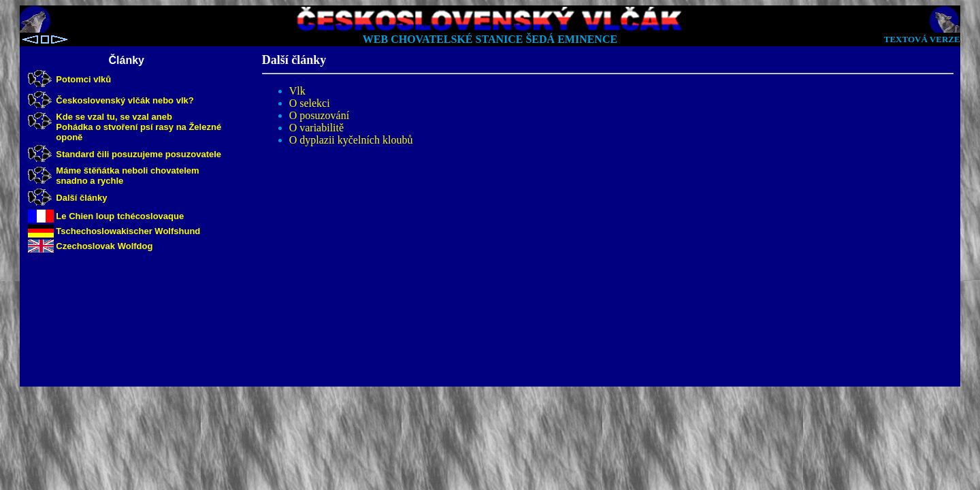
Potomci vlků (83, 79)
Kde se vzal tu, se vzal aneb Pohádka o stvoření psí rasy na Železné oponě (138, 127)
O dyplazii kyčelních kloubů (351, 140)
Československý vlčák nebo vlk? (125, 100)
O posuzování (319, 115)
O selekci (310, 103)
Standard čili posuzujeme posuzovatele (138, 154)
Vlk (297, 91)
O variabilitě (316, 128)
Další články (81, 198)
